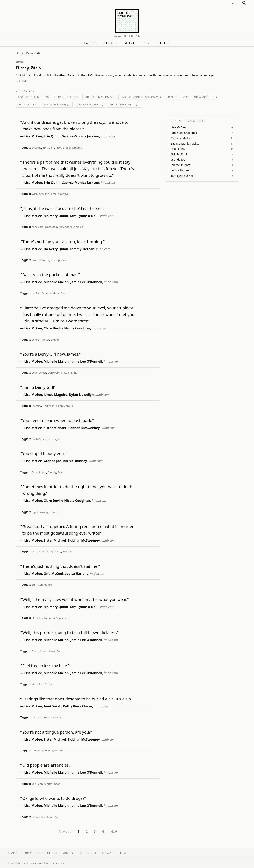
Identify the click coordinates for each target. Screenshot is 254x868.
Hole (41, 684)
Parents (46, 293)
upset (46, 340)
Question (58, 751)
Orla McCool (53, 574)
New (58, 148)
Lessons (54, 512)
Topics (163, 43)
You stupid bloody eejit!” (45, 454)
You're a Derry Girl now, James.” (51, 354)
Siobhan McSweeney (84, 428)
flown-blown (47, 651)
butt (49, 784)
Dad (63, 293)
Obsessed (51, 227)
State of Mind (69, 373)
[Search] (244, 3)
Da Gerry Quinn (56, 249)
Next (114, 831)
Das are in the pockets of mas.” (51, 275)
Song (50, 551)
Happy (60, 406)
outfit (51, 618)
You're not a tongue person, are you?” (57, 732)
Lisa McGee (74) (28, 97)
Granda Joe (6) (28, 104)
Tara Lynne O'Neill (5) (124, 104)
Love (35, 260)
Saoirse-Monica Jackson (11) (141, 97)
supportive (60, 260)
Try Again (49, 148)
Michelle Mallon (56, 282)
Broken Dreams (72, 148)
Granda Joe (52, 461)
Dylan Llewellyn (81, 395)
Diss (34, 472)
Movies (132, 43)
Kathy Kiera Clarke (78, 706)
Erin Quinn (52, 136)
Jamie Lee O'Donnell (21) (62, 97)
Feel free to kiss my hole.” (46, 666)
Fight (57, 439)
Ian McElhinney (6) (57, 104)
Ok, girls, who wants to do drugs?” (54, 798)
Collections (48, 853)
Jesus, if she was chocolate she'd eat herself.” (64, 208)
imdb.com (108, 136)
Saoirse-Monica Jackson (81, 136)
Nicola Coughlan (77, 328)
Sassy (58, 551)
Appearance (63, 618)
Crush (42, 618)
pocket (36, 293)
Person (46, 751)
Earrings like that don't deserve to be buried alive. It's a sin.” (78, 699)
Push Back (38, 439)
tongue (36, 751)
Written (67, 551)
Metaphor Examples (71, 227)
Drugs (35, 817)
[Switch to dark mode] (233, 3)
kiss (34, 684)
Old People (38, 784)
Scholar (36, 340)
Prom (35, 651)
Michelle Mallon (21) (100, 97)
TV (148, 43)
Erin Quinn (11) (177, 97)
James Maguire (56, 395)
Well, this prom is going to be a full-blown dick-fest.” (70, 633)
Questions (47, 817)
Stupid (55, 340)
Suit (34, 585)
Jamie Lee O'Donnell (86, 282)
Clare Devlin (53, 328)
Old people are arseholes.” (47, 765)
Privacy (108, 853)
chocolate (38, 227)
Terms (123, 853)
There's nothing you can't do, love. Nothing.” (63, 242)
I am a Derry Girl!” (39, 387)
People (111, 43)
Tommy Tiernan (82, 249)
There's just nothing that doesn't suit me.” (61, 566)
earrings (37, 717)
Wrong (44, 512)
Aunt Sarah (53, 706)
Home (20, 53)
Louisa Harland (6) (90, 104)
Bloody (52, 472)
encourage (46, 260)
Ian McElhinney (75, 461)
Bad (59, 651)
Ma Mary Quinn (56, 216)
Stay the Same (48, 194)
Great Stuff (38, 551)
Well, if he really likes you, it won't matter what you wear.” (75, 600)
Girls (58, 817)
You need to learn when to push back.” (58, 421)
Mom (56, 293)
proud (69, 406)
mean (57, 784)
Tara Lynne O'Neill (84, 216)
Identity (36, 406)
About (92, 853)
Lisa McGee (33, 136)
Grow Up (63, 194)
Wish (35, 194)
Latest (91, 43)
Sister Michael (55, 428)
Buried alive (51, 717)
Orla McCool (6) (205, 97)
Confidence (45, 585)
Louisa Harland (77, 574)
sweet (43, 373)
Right (35, 512)
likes (34, 618)
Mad (61, 472)
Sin (61, 717)
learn (49, 439)
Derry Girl (54, 373)
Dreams (37, 148)
